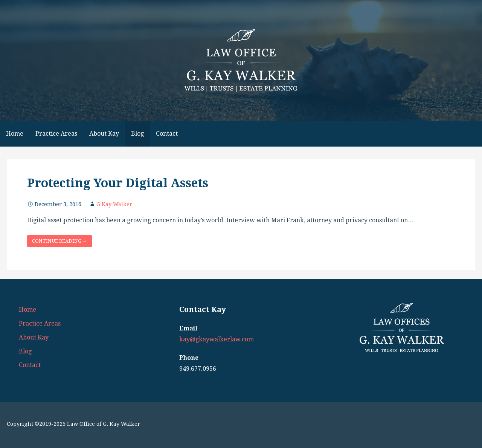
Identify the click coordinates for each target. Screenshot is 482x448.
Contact (167, 134)
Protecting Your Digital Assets (118, 183)
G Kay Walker (114, 204)
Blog (137, 134)
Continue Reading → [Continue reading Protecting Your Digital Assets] (60, 241)
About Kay (104, 134)
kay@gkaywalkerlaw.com (217, 339)
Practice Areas (56, 134)
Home (15, 134)
